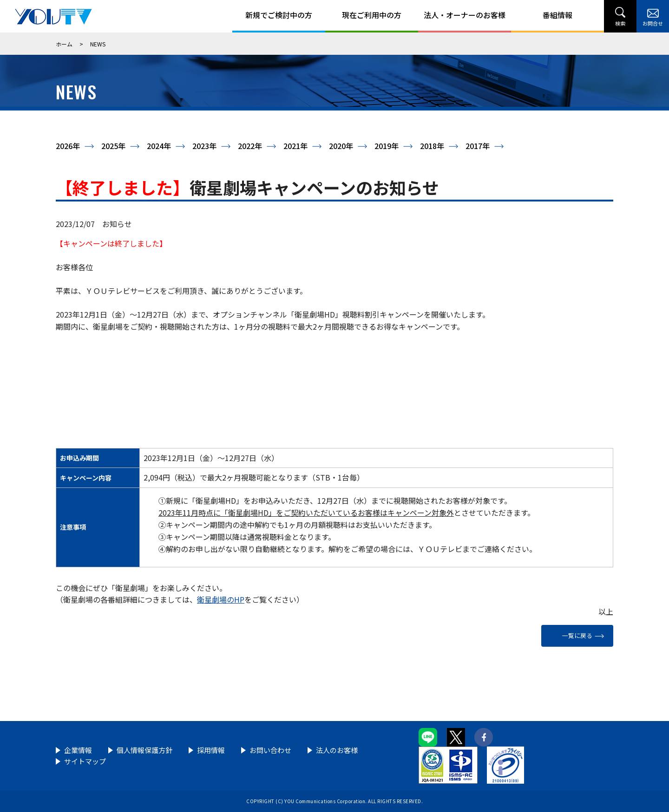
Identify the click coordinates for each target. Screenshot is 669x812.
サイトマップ (85, 761)
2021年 (295, 146)
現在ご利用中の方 (372, 15)
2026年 (68, 146)
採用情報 (211, 750)
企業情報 (78, 750)
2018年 (432, 146)
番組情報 (557, 15)
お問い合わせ (270, 750)
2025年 (113, 146)
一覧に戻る (577, 635)
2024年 (159, 146)
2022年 (250, 146)
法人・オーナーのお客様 (465, 15)
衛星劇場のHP (221, 599)
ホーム (64, 44)
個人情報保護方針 (144, 750)
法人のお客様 (337, 750)
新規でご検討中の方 (279, 15)
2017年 (478, 146)
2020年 (341, 146)
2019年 (387, 146)
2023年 (204, 146)
